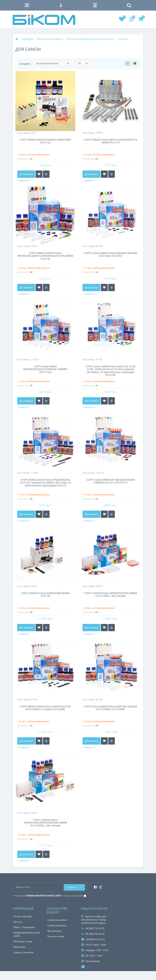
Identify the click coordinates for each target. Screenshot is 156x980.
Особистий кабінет (58, 920)
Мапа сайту (19, 947)
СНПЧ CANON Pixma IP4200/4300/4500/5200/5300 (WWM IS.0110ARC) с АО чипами (45, 823)
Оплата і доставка (23, 916)
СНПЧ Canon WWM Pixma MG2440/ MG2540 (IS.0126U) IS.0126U (111, 255)
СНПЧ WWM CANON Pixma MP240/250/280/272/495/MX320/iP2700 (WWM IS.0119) (45, 256)
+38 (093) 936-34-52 (93, 934)
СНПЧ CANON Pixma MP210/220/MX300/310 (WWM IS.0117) (111, 141)
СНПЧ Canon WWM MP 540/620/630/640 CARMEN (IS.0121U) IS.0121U (111, 481)
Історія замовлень (57, 926)
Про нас (18, 922)
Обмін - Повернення (24, 927)
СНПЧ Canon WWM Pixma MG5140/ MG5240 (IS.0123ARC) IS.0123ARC (111, 708)
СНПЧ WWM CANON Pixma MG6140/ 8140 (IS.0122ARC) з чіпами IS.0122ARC (45, 708)
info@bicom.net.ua (93, 939)
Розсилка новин (56, 936)
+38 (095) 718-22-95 (93, 928)
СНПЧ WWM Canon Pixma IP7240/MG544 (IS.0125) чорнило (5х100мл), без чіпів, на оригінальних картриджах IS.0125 (45, 483)
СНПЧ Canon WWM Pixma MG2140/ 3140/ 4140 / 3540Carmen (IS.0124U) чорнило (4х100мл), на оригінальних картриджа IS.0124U (111, 370)
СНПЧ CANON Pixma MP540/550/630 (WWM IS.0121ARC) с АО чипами (111, 595)
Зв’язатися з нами (23, 942)
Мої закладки (55, 931)
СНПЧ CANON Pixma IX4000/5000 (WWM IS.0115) (45, 595)
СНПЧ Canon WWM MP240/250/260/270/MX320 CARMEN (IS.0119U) (45, 369)
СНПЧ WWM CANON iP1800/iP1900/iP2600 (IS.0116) (45, 141)
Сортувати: (25, 64)
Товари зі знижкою (23, 952)
